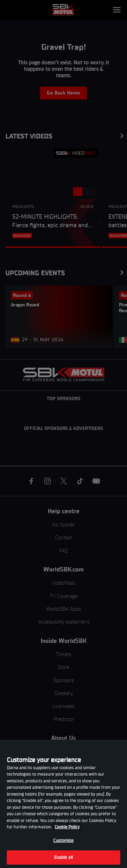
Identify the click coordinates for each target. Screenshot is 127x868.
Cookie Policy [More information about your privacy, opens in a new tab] (67, 827)
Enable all (63, 857)
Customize (63, 840)
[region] (63, 804)
